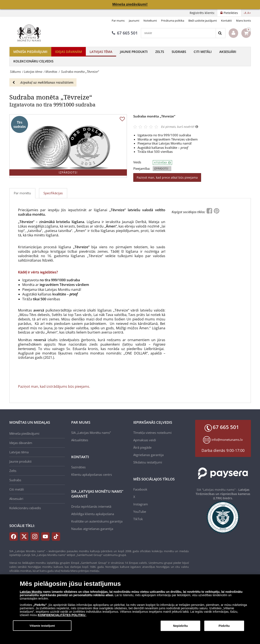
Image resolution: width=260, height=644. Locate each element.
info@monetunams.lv (227, 440)
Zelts (160, 52)
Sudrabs (179, 52)
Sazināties (78, 467)
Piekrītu (224, 627)
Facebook (140, 489)
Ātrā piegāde (142, 447)
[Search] (220, 33)
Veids (137, 162)
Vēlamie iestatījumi (42, 627)
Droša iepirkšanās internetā (91, 506)
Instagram (141, 504)
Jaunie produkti (134, 52)
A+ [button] (249, 13)
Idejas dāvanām (69, 52)
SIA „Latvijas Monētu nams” (91, 433)
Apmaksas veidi (145, 440)
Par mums (118, 21)
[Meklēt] (178, 33)
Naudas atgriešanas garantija (92, 529)
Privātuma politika (173, 21)
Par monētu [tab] (22, 193)
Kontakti (226, 21)
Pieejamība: (142, 169)
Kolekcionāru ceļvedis (33, 61)
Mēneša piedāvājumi (30, 52)
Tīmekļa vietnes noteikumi (152, 433)
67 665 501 (125, 33)
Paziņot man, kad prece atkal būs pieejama (167, 177)
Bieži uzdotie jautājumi (203, 21)
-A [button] (245, 13)
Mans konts (243, 21)
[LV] (31, 33)
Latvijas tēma (101, 52)
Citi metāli (203, 52)
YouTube (140, 512)
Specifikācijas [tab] (53, 193)
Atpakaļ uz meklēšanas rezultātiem (43, 82)
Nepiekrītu (181, 627)
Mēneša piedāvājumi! (130, 4)
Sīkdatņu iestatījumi (148, 462)
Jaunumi (134, 21)
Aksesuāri (228, 52)
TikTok (138, 519)
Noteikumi (150, 21)
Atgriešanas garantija (148, 455)
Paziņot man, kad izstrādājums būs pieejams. (54, 386)
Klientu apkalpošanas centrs (92, 474)
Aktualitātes (80, 440)
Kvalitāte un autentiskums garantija (97, 521)
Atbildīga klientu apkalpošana (93, 514)
